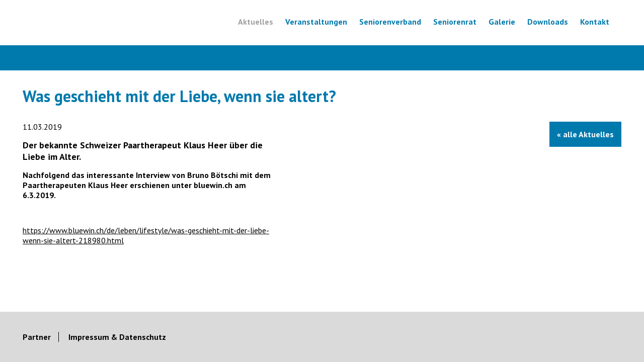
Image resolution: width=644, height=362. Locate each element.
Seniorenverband (390, 22)
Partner (37, 311)
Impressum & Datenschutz (117, 311)
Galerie (502, 22)
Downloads (548, 22)
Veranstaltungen (316, 22)
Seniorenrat (455, 22)
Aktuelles (256, 22)
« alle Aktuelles (585, 134)
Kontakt (595, 22)
